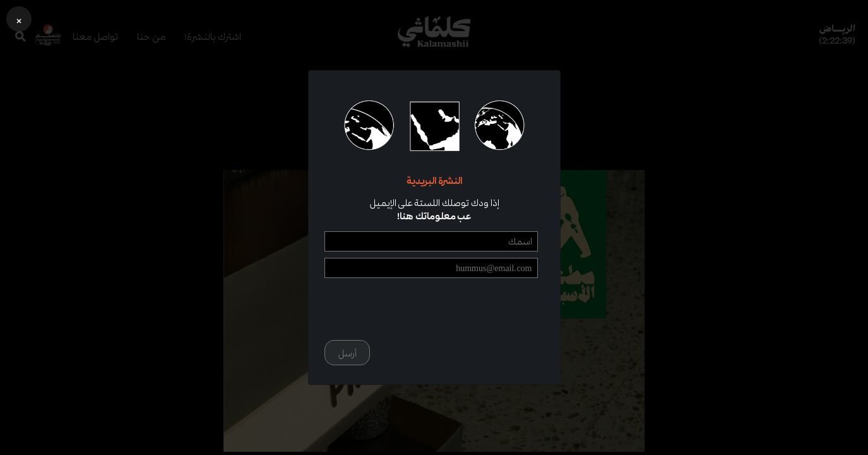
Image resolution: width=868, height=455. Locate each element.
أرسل (347, 353)
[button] (19, 19)
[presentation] (442, 309)
